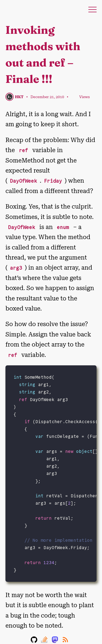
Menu (92, 10)
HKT (19, 97)
